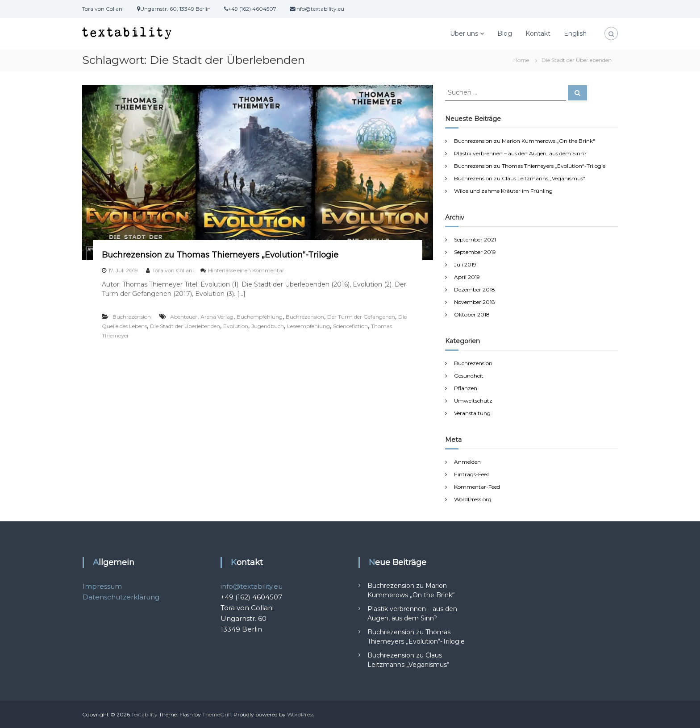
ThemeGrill (217, 714)
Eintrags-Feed (472, 474)
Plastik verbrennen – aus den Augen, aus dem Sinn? (520, 153)
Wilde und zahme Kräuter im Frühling (503, 191)
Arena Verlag (217, 317)
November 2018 (475, 302)
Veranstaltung (472, 413)
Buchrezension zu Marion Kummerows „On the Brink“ (525, 141)
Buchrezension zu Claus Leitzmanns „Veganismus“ (520, 178)
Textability (144, 714)
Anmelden (467, 462)
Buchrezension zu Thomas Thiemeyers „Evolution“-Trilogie (220, 255)
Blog (505, 33)
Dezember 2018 (475, 289)
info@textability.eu (252, 586)
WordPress (301, 714)
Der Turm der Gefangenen (361, 317)
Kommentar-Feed (477, 487)
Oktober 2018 (472, 314)
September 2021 (475, 239)
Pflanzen (466, 388)
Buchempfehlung (260, 317)
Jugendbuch (268, 326)
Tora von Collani (173, 270)
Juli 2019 (465, 264)
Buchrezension (132, 317)
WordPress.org (473, 499)
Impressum (102, 586)
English (575, 33)
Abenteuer (184, 317)
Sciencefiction (350, 326)
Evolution (236, 326)
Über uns (464, 33)
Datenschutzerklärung (121, 597)
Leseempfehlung (308, 326)
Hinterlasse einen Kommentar (246, 270)
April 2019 (467, 277)
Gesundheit (469, 376)
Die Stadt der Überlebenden (185, 326)
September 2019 (475, 252)
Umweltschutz (473, 401)
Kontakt (538, 33)
